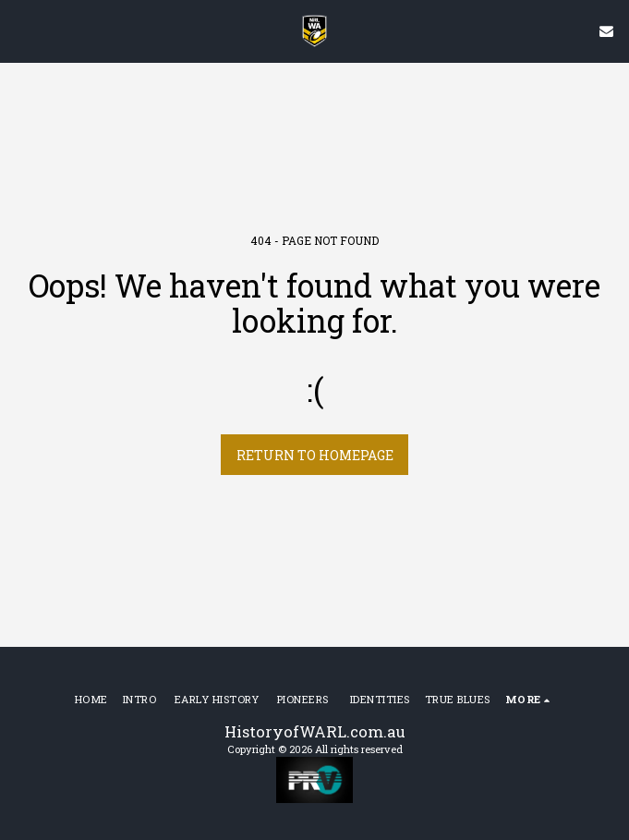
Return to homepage (315, 455)
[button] (20, 30)
